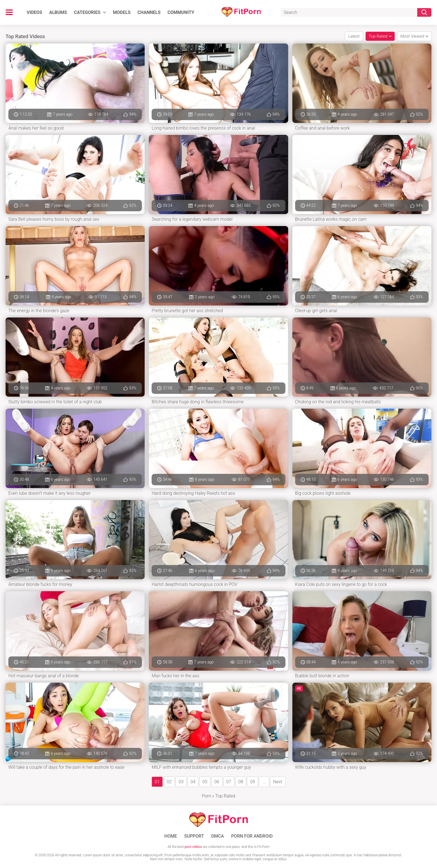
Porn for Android (252, 836)
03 (181, 782)
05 (205, 782)
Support (194, 836)
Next (278, 782)
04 (193, 782)
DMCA (218, 836)
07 (229, 782)
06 (217, 782)
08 (241, 782)
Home (171, 836)
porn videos (193, 847)
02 (169, 782)
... (264, 782)
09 (253, 782)
